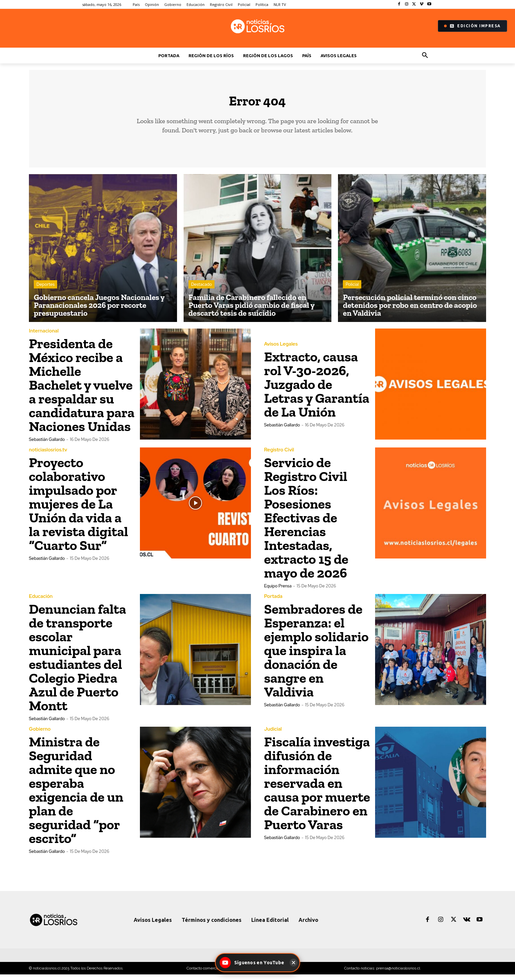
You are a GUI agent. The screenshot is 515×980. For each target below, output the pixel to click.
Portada (273, 602)
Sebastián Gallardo (47, 445)
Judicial (273, 735)
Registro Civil (279, 456)
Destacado (202, 290)
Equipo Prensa (278, 592)
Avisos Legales (281, 350)
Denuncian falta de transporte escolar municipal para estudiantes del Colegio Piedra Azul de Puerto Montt (78, 663)
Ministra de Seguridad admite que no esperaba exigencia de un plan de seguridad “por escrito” (76, 796)
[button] (425, 56)
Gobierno (40, 735)
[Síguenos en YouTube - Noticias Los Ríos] (253, 963)
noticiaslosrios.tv (48, 456)
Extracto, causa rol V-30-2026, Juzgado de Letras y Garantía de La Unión (317, 390)
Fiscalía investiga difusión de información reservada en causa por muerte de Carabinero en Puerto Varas (317, 789)
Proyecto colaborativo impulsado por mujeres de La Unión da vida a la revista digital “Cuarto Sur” (78, 509)
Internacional (44, 337)
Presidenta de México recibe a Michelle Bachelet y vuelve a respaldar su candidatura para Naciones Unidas (82, 390)
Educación (41, 602)
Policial (352, 290)
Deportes (45, 290)
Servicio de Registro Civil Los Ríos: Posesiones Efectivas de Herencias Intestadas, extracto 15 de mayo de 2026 (306, 523)
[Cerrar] (293, 963)
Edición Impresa (472, 26)
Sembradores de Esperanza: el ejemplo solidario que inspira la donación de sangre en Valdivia (316, 656)
